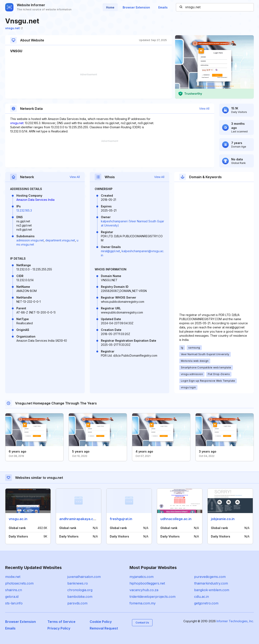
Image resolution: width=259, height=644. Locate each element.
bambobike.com (80, 597)
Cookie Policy (101, 622)
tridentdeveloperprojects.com (152, 597)
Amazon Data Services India (35, 200)
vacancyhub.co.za (144, 590)
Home (110, 7)
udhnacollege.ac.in (176, 519)
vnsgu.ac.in (18, 519)
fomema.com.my (143, 603)
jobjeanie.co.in (223, 519)
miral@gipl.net (110, 251)
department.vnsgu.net (60, 240)
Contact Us (142, 623)
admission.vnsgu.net (30, 240)
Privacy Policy (59, 628)
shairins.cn (14, 590)
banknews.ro (78, 583)
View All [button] (204, 109)
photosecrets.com (19, 583)
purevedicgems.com (210, 577)
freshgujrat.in (121, 519)
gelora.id (12, 597)
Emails (163, 7)
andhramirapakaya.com (79, 519)
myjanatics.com (142, 577)
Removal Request (104, 628)
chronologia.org (80, 590)
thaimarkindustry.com (211, 583)
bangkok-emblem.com (212, 590)
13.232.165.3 (24, 210)
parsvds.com (77, 603)
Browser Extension (136, 7)
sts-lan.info (14, 603)
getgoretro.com (206, 603)
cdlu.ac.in (202, 597)
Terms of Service (61, 622)
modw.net (13, 577)
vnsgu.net (14, 28)
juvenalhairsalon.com (84, 577)
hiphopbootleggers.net (147, 583)
